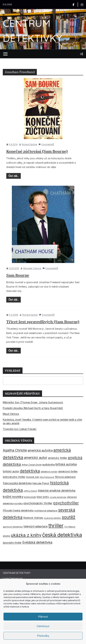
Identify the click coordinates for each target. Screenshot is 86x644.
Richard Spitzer (29, 144)
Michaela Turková (32, 268)
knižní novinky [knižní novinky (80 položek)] (13, 497)
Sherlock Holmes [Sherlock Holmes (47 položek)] (33, 518)
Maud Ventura (11, 414)
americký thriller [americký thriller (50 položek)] (58, 458)
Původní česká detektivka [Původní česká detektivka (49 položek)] (18, 510)
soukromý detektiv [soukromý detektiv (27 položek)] (52, 518)
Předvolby (43, 636)
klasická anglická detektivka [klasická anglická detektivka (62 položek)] (57, 490)
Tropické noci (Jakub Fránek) (20, 429)
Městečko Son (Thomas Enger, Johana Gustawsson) (33, 402)
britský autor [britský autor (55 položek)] (11, 471)
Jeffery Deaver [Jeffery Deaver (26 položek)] (30, 491)
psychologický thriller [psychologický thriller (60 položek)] (38, 503)
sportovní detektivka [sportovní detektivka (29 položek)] (13, 527)
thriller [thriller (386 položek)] (56, 526)
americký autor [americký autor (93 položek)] (36, 458)
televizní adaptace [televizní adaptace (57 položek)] (35, 526)
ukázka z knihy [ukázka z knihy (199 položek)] (26, 535)
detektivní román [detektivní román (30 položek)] (49, 472)
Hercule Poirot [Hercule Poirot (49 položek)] (41, 483)
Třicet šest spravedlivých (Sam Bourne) (43, 322)
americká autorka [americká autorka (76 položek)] (40, 450)
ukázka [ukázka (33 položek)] (6, 536)
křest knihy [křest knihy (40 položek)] (43, 497)
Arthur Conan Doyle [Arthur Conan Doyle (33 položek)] (32, 465)
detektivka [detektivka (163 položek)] (30, 471)
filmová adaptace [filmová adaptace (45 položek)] (65, 477)
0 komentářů (46, 144)
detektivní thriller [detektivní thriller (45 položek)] (68, 471)
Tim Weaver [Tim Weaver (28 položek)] (70, 527)
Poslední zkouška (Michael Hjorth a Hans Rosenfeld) (33, 408)
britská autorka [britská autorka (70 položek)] (66, 464)
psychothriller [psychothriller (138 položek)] (66, 503)
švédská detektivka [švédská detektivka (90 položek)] (37, 542)
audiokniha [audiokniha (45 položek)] (48, 464)
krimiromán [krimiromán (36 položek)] (30, 497)
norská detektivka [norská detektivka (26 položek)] (58, 497)
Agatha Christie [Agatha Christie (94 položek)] (15, 450)
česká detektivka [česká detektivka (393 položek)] (62, 535)
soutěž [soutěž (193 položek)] (69, 517)
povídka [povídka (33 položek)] (18, 503)
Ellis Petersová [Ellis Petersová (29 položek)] (47, 477)
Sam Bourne (18, 275)
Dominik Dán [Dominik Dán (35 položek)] (33, 477)
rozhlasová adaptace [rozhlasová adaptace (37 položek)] (46, 511)
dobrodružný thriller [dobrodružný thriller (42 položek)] (14, 477)
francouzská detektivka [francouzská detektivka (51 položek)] (17, 483)
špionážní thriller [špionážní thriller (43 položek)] (12, 543)
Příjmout (43, 617)
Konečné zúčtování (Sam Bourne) (37, 151)
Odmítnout (43, 626)
